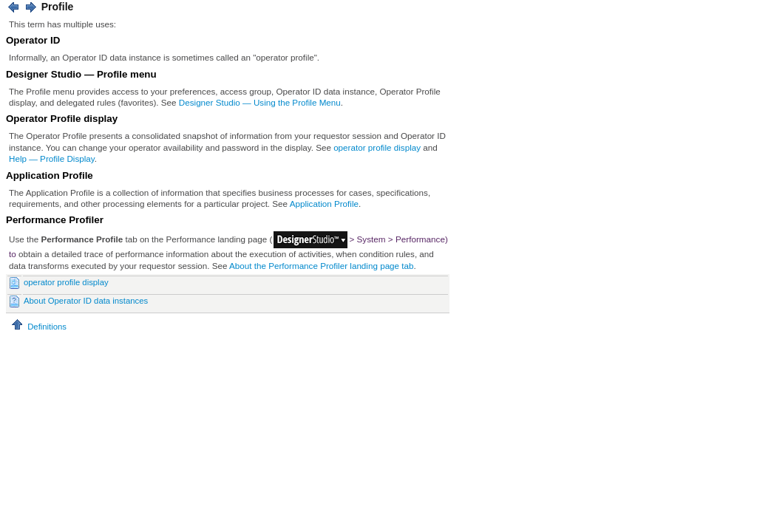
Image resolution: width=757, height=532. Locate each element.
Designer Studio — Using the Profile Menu (260, 102)
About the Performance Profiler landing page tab (321, 266)
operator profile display (377, 147)
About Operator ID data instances (86, 301)
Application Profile (324, 204)
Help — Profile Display (52, 158)
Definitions (38, 327)
